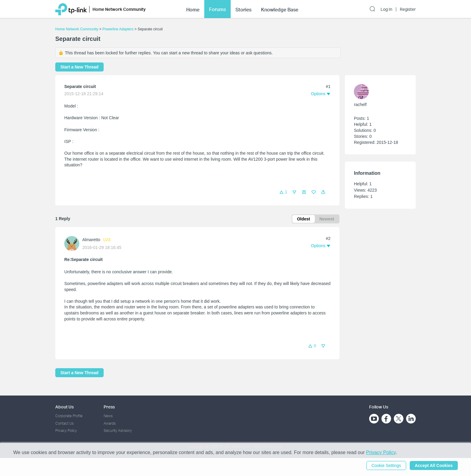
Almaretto (91, 240)
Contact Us (64, 423)
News (108, 416)
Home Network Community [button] (119, 9)
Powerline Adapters (118, 29)
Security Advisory (118, 431)
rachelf (360, 105)
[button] (323, 192)
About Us (64, 407)
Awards (110, 423)
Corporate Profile (69, 416)
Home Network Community (77, 29)
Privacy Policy (66, 431)
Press (109, 407)
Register (408, 9)
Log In (386, 9)
